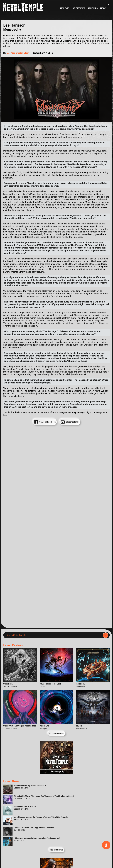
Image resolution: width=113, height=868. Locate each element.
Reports (93, 8)
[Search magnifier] (106, 635)
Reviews (64, 8)
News (103, 8)
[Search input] (54, 635)
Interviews (78, 8)
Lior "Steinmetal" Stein (18, 53)
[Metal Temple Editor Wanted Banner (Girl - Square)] (57, 773)
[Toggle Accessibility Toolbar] (106, 845)
